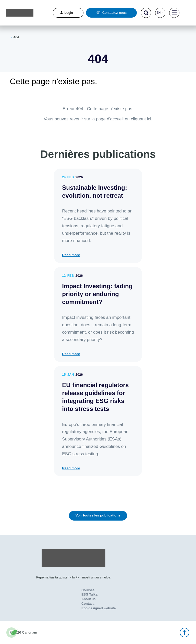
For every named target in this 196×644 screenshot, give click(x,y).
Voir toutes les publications (98, 515)
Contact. (88, 604)
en (160, 13)
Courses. (88, 590)
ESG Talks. (90, 594)
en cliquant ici (138, 119)
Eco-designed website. (99, 608)
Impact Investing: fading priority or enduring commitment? (97, 294)
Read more (71, 255)
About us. (89, 599)
